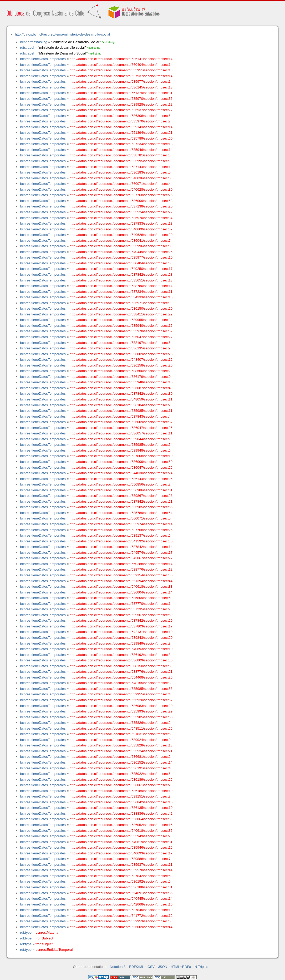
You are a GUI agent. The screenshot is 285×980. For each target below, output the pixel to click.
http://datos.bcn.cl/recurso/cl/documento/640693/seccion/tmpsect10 (121, 649)
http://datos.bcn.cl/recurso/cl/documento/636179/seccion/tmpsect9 (120, 377)
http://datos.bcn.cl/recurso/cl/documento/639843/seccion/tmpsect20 (121, 638)
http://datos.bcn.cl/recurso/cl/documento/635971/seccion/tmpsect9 (120, 303)
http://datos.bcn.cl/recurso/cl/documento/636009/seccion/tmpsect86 (121, 660)
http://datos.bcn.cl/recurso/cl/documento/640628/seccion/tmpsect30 (121, 189)
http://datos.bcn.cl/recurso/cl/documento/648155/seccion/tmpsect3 (120, 683)
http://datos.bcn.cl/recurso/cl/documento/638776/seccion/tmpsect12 (121, 569)
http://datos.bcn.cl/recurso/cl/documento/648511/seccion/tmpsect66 (121, 728)
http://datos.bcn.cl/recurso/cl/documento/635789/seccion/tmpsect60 (121, 138)
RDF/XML (136, 967)
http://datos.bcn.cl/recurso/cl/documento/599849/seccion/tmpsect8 (120, 643)
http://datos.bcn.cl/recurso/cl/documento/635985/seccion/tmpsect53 (121, 689)
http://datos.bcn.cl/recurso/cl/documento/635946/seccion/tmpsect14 (121, 150)
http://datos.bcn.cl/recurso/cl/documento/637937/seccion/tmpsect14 (121, 76)
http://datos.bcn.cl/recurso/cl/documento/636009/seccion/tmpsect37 (121, 422)
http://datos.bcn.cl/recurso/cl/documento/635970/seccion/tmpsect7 (120, 121)
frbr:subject (44, 944)
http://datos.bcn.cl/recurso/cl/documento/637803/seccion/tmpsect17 (121, 626)
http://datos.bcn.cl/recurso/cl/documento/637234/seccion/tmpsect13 (121, 144)
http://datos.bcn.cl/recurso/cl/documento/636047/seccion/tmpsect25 (121, 428)
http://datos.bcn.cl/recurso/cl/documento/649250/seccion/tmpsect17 (121, 269)
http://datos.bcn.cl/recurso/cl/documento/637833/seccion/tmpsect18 (121, 223)
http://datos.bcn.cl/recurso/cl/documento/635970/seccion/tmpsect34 (121, 218)
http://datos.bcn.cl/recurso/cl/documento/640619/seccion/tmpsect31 (121, 842)
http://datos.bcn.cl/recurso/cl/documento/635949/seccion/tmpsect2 (120, 836)
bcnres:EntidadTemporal (54, 950)
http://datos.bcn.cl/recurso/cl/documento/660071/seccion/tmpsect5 (120, 518)
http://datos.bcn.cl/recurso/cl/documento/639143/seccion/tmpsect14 (121, 127)
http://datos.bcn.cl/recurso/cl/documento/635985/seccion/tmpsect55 (121, 507)
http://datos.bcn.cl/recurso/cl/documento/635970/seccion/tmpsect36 (121, 99)
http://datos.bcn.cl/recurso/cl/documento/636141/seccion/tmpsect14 (121, 59)
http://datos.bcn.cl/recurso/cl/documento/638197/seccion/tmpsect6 (120, 343)
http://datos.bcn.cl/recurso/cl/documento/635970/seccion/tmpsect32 (121, 331)
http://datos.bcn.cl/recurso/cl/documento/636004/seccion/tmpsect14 (121, 592)
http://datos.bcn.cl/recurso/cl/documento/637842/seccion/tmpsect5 (120, 876)
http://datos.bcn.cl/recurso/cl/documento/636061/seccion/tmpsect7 (120, 785)
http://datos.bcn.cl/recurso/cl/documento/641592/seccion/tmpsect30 (121, 541)
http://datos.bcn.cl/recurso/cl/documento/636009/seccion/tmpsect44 (121, 927)
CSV (151, 967)
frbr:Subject (44, 938)
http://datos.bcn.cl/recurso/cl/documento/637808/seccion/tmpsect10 (121, 456)
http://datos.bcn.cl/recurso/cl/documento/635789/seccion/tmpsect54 (121, 513)
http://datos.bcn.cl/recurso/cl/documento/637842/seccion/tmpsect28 (121, 274)
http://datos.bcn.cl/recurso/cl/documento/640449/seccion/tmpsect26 (121, 252)
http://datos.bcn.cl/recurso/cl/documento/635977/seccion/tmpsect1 (120, 81)
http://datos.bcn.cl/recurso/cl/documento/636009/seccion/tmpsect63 (121, 201)
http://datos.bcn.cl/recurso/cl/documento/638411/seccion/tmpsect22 (121, 314)
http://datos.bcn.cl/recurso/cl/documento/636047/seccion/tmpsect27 (121, 337)
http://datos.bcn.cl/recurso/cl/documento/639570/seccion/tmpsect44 (121, 870)
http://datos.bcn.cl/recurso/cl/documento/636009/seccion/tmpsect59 (121, 462)
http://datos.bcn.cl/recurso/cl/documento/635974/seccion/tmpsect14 (121, 524)
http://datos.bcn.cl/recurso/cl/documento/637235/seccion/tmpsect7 (120, 609)
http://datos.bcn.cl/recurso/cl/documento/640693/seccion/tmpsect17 (121, 853)
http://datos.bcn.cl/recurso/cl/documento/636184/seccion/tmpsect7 (120, 405)
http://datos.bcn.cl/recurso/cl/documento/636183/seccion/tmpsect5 (120, 172)
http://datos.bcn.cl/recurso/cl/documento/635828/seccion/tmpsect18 (121, 745)
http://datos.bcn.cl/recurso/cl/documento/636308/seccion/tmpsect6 (120, 116)
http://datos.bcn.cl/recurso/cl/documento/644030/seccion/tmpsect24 (121, 473)
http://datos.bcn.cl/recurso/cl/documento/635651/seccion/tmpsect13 (121, 280)
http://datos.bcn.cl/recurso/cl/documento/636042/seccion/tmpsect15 (121, 802)
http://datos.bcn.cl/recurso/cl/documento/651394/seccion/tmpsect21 (121, 133)
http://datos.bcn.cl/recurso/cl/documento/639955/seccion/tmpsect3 (120, 320)
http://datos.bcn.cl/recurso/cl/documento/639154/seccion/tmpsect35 (121, 575)
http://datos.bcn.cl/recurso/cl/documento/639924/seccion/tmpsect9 (120, 740)
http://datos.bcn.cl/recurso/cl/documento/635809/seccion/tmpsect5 (120, 598)
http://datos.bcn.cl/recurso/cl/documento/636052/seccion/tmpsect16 (121, 825)
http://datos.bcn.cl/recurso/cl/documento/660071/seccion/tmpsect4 (120, 184)
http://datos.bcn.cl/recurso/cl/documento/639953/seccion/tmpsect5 (120, 921)
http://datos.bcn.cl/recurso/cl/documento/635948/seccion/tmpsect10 (121, 382)
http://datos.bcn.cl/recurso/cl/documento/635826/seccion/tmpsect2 (120, 723)
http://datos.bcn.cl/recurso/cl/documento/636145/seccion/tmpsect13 (121, 87)
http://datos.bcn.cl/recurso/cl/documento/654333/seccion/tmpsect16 (121, 297)
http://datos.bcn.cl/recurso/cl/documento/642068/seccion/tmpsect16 (121, 904)
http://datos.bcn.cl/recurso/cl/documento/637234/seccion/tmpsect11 (121, 292)
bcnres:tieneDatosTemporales (43, 59)
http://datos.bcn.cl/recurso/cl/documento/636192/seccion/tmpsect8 (120, 655)
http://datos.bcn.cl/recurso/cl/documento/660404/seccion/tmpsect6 (120, 263)
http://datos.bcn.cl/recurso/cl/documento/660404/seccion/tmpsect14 (121, 65)
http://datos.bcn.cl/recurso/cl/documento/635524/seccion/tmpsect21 (121, 751)
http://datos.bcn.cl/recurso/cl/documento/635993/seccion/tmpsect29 (121, 711)
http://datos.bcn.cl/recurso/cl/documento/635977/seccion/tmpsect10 (121, 257)
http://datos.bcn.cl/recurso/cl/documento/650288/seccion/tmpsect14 (121, 564)
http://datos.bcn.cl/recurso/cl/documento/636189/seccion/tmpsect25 (121, 779)
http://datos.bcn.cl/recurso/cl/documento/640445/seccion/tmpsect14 (121, 899)
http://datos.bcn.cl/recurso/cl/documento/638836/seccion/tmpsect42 (121, 813)
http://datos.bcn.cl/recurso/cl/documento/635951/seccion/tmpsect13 (121, 70)
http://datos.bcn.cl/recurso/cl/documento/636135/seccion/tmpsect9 (120, 348)
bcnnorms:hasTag (34, 42)
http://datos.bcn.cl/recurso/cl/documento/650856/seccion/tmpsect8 (120, 484)
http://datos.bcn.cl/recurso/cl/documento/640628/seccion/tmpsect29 (121, 235)
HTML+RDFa (181, 967)
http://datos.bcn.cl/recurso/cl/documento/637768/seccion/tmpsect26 (121, 530)
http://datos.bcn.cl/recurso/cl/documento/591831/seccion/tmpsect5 (120, 734)
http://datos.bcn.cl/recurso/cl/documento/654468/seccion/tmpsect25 (121, 677)
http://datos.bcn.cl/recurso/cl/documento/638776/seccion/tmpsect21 (121, 672)
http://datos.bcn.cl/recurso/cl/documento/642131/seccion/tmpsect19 (121, 632)
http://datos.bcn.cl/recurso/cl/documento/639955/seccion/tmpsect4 (120, 694)
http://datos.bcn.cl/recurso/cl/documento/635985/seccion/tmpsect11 (121, 411)
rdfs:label (27, 48)
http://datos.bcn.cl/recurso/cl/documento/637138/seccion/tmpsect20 (121, 206)
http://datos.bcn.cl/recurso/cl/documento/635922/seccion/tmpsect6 (120, 774)
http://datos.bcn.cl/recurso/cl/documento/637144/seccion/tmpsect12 (121, 167)
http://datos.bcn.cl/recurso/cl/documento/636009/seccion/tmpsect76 (121, 354)
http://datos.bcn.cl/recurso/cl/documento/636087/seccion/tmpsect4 (120, 388)
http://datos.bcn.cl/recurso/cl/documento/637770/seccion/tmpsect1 (120, 604)
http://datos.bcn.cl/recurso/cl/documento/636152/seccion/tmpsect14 (121, 762)
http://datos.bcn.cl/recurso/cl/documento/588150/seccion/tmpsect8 (120, 666)
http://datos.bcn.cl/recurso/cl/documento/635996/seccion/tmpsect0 (120, 246)
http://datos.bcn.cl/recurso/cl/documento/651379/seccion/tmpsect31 (121, 93)
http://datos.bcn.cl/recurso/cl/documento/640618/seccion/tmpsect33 (121, 586)
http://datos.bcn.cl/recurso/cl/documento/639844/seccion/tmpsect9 (120, 439)
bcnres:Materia (47, 932)
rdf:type (26, 932)
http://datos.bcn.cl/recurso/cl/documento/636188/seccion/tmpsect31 (121, 887)
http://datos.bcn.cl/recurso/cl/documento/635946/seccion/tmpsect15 (121, 847)
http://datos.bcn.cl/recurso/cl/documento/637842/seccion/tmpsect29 (121, 620)
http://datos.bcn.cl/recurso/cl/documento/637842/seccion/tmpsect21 (121, 501)
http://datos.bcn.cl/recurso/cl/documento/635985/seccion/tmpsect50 (121, 717)
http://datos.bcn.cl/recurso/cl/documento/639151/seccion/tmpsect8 (120, 796)
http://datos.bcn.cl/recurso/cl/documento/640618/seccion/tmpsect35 (121, 831)
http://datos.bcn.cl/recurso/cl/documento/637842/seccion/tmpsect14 (121, 547)
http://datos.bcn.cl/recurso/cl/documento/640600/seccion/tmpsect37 (121, 229)
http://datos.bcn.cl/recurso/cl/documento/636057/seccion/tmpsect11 (121, 433)
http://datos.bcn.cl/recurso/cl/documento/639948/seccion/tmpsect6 (120, 450)
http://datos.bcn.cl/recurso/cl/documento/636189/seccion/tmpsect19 (121, 791)
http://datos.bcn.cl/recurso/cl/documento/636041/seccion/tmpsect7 (120, 241)
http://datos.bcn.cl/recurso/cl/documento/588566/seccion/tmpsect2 (120, 371)
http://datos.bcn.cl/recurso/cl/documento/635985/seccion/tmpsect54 (121, 445)
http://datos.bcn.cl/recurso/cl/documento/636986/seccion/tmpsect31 (121, 490)
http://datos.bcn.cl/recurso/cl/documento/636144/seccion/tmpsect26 (121, 479)
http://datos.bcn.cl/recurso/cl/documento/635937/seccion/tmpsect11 (121, 865)
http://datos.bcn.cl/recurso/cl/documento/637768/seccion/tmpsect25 (121, 195)
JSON (163, 967)
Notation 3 (118, 967)
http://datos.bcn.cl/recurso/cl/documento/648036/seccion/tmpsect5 (120, 178)
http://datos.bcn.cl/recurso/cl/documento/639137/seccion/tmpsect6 (120, 535)
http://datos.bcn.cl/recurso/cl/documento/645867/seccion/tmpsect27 (121, 558)
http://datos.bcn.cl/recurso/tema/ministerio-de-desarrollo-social (62, 34)
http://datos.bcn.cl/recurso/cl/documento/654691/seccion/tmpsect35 (121, 893)
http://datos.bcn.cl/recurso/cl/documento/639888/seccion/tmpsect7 (120, 859)
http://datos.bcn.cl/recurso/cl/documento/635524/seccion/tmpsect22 (121, 212)
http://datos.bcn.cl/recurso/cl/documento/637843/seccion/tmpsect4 (120, 416)
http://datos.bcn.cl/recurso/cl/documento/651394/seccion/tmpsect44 (121, 581)
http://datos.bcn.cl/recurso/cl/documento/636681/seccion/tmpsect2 (120, 757)
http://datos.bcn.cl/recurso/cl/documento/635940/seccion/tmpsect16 (121, 326)
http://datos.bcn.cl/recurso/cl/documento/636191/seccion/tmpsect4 (120, 768)
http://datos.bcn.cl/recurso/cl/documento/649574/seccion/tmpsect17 (121, 553)
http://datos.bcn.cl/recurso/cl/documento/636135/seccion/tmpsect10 (121, 808)
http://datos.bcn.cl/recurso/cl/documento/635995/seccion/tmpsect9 (120, 161)
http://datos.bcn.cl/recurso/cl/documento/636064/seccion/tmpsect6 (120, 819)
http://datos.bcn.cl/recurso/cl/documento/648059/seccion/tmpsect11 (121, 399)
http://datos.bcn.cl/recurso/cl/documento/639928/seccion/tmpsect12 (121, 104)
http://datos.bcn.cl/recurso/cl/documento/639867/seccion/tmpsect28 (121, 496)
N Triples (201, 967)
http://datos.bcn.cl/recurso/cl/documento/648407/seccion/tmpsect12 (121, 360)
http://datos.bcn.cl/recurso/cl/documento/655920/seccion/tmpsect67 (121, 700)
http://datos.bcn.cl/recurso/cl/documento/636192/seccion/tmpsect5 (120, 881)
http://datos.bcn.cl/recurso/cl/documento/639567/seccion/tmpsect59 (121, 615)
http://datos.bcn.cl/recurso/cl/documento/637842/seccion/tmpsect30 (121, 394)
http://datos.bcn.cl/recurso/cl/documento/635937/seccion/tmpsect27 (121, 110)
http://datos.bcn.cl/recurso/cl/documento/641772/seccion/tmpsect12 (121, 916)
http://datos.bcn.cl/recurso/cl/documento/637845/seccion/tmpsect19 (121, 910)
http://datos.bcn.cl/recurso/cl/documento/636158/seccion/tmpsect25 (121, 365)
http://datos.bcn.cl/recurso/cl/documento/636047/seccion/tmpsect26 (121, 467)
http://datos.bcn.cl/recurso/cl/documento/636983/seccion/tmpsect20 (121, 706)
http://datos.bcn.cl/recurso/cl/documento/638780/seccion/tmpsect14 (121, 286)
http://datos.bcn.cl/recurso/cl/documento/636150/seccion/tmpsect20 (121, 308)
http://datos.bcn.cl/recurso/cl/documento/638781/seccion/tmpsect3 (120, 155)
